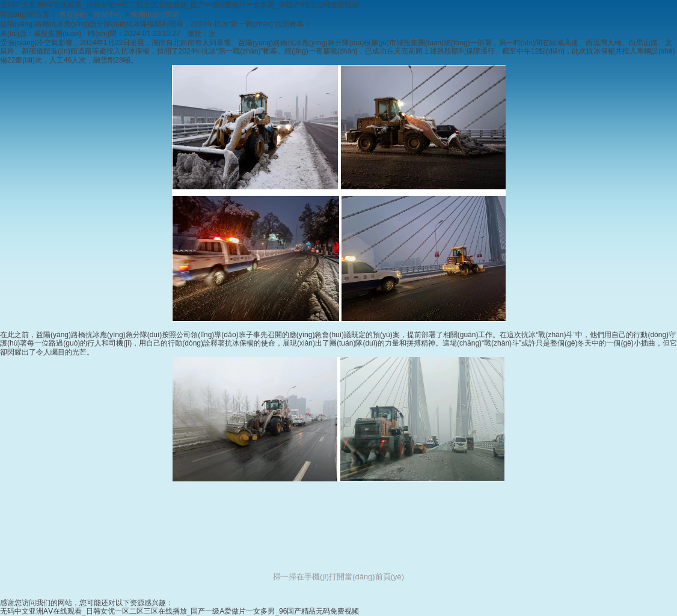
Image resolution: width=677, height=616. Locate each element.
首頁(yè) (72, 14)
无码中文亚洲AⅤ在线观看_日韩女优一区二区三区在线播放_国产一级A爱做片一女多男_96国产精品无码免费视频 (179, 5)
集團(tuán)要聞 (155, 14)
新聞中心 (108, 14)
